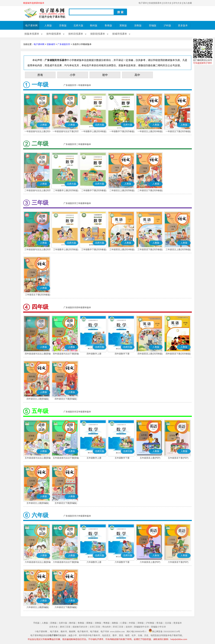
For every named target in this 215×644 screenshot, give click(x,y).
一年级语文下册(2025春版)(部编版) (178, 132)
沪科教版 (150, 623)
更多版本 (183, 26)
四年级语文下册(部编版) (66, 399)
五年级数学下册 (122, 458)
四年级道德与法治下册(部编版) (66, 354)
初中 (105, 75)
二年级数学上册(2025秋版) (66, 190)
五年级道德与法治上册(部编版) (38, 458)
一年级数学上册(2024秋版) (94, 131)
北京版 (168, 623)
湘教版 (115, 623)
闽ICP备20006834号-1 (137, 632)
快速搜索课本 (155, 3)
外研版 (132, 623)
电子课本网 (31, 26)
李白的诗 (106, 627)
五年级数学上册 (94, 458)
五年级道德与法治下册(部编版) (66, 458)
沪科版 (167, 26)
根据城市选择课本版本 (34, 3)
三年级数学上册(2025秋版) (66, 250)
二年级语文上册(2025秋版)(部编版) (122, 191)
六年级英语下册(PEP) (178, 562)
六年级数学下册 (122, 562)
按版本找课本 (32, 34)
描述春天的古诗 (80, 627)
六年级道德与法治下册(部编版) (66, 562)
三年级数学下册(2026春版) (94, 250)
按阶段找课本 (98, 34)
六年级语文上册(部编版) (38, 607)
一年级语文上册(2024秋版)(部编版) (150, 132)
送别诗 (129, 627)
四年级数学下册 (122, 354)
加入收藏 (188, 3)
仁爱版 (123, 623)
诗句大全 (177, 3)
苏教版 (63, 26)
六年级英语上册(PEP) (150, 562)
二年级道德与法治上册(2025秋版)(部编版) (38, 191)
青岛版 (159, 623)
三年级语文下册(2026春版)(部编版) (38, 295)
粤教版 (106, 623)
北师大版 (78, 26)
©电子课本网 (41, 632)
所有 (40, 75)
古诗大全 (167, 3)
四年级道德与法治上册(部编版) (38, 354)
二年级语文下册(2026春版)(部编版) (150, 191)
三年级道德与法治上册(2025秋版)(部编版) (38, 250)
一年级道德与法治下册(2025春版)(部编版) (66, 132)
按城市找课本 (120, 34)
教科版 (94, 26)
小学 (73, 75)
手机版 (36, 623)
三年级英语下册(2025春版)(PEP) (150, 250)
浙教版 (138, 26)
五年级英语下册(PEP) (178, 458)
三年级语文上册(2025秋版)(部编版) (178, 250)
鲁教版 (108, 26)
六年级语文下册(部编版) (66, 607)
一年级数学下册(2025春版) (122, 131)
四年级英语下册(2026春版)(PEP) (178, 354)
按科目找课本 (76, 34)
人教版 (48, 26)
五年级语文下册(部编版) (66, 503)
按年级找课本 (54, 34)
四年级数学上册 (94, 354)
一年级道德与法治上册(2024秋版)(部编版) (38, 132)
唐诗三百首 (65, 627)
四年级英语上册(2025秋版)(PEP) (150, 354)
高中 (137, 75)
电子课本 (143, 3)
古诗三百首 (95, 627)
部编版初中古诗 (141, 627)
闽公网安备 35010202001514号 (164, 632)
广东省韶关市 (64, 44)
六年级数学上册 (94, 562)
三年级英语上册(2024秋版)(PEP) (122, 250)
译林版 (141, 623)
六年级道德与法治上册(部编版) (38, 562)
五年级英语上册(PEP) (150, 458)
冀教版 (123, 26)
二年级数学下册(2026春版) (94, 190)
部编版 (153, 26)
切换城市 (51, 44)
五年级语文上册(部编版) (38, 503)
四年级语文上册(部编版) (38, 399)
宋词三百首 (118, 627)
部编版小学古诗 (158, 627)
